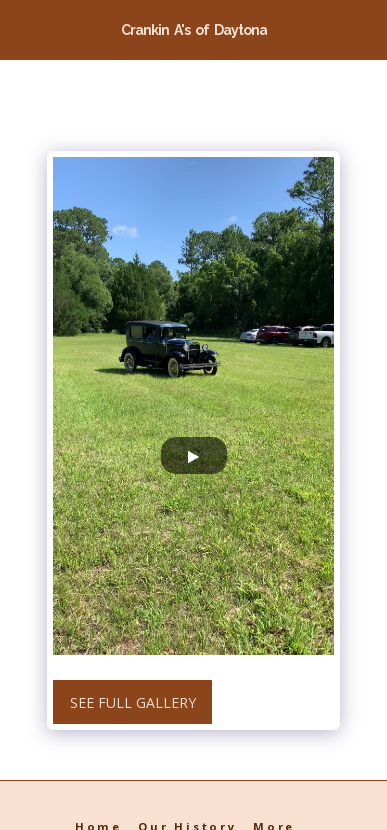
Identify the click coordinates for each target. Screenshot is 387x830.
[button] (22, 28)
